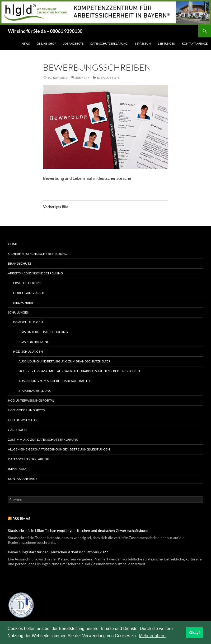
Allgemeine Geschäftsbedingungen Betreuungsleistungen (59, 449)
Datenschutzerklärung (109, 43)
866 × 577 (82, 78)
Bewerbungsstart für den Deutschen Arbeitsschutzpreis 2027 (58, 552)
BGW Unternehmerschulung (43, 332)
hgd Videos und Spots (26, 410)
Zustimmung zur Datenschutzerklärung (43, 440)
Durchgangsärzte (29, 293)
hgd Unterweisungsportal (31, 400)
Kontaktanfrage (195, 43)
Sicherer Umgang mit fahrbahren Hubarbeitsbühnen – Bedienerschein (79, 371)
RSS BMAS (21, 519)
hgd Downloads (22, 420)
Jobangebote (73, 43)
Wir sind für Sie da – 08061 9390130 (45, 31)
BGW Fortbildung (34, 342)
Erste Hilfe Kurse (28, 283)
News (26, 43)
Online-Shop (46, 43)
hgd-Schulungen (28, 351)
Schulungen (19, 312)
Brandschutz (20, 263)
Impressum (143, 43)
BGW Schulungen (28, 322)
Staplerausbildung (35, 391)
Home (13, 244)
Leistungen (167, 43)
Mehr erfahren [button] (152, 636)
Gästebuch (17, 430)
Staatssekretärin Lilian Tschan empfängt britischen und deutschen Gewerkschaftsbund (78, 530)
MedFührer (23, 303)
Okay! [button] (195, 633)
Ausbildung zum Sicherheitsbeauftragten (55, 381)
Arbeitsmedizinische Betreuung (35, 273)
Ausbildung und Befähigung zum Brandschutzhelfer (65, 361)
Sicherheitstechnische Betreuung (37, 254)
